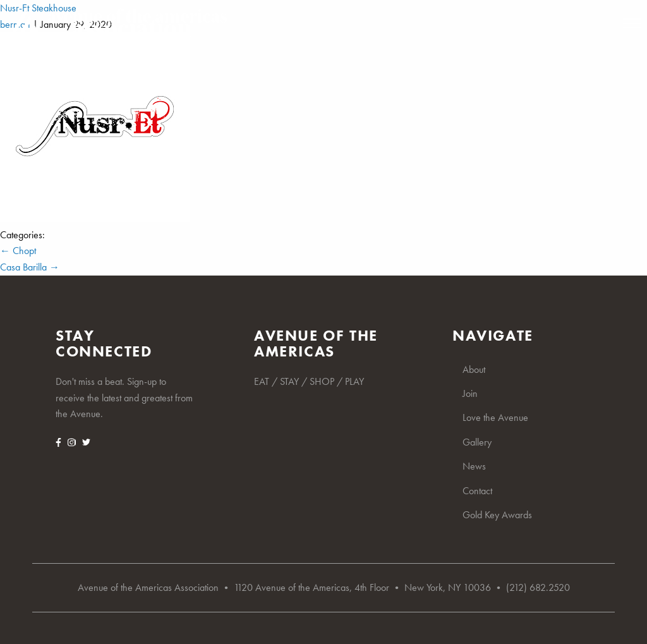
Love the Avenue (495, 417)
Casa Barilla (30, 267)
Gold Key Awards (497, 515)
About (474, 369)
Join (470, 393)
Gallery (477, 442)
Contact (477, 491)
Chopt (18, 251)
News (474, 466)
